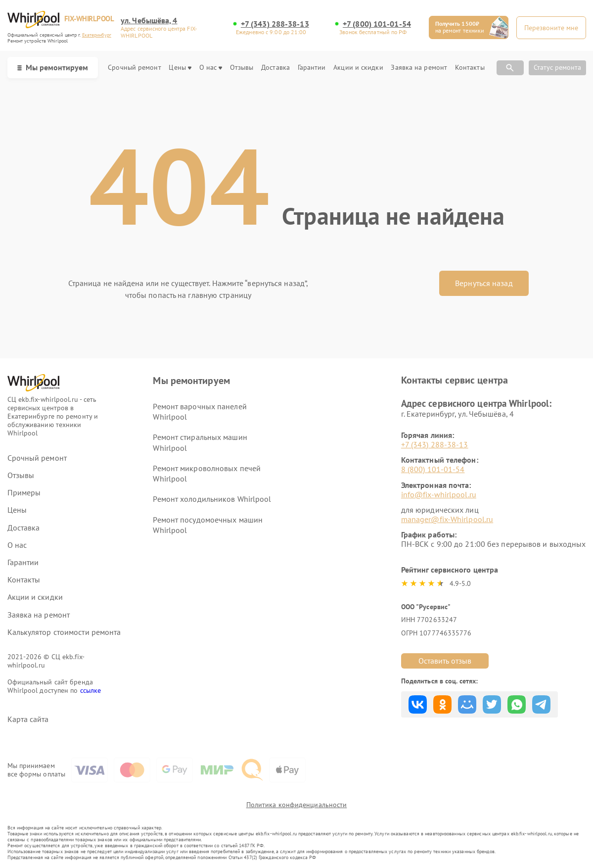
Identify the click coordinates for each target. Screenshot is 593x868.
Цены (180, 68)
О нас (211, 68)
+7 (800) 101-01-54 (377, 24)
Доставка (275, 68)
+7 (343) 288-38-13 (275, 24)
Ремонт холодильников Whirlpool (212, 499)
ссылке (91, 690)
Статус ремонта (557, 67)
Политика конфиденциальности (297, 805)
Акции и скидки (358, 68)
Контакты (470, 68)
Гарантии (312, 68)
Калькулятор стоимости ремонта (64, 632)
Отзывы (242, 68)
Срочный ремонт (134, 68)
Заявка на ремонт (419, 68)
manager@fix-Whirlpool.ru (447, 519)
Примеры (24, 493)
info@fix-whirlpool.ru (439, 494)
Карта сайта (28, 719)
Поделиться (418, 704)
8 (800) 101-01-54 (433, 469)
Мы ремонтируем (53, 67)
